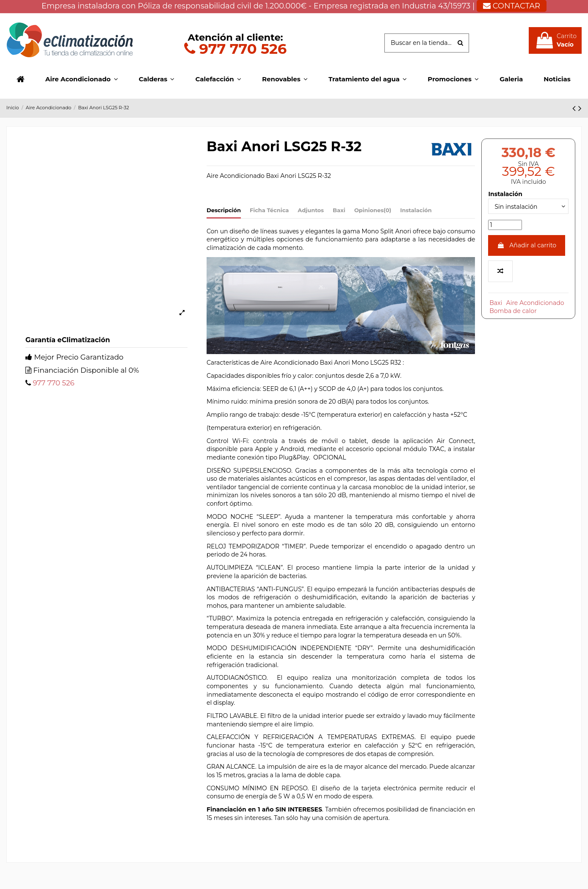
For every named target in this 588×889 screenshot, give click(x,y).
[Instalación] (528, 206)
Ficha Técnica (269, 210)
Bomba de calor (513, 311)
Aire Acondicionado (535, 303)
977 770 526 (235, 48)
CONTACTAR (512, 6)
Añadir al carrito (527, 245)
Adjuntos (311, 210)
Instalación (416, 210)
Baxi (339, 210)
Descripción (224, 210)
